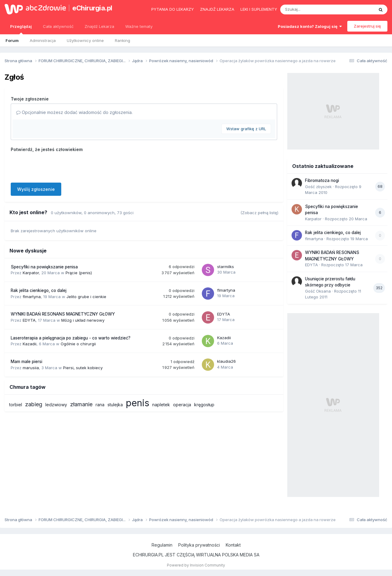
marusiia (31, 368)
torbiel (16, 405)
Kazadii (30, 344)
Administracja (43, 40)
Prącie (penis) (79, 273)
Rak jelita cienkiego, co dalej (39, 290)
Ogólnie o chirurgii (78, 344)
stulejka (115, 405)
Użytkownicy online (85, 40)
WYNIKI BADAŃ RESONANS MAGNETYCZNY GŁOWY (63, 314)
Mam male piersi (26, 362)
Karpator (31, 273)
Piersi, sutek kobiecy (83, 368)
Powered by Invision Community (196, 565)
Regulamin (162, 545)
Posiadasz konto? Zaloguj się (310, 26)
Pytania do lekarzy (173, 9)
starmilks (226, 267)
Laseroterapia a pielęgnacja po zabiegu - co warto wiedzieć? (71, 338)
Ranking (123, 40)
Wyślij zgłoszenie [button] (36, 189)
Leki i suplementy (259, 9)
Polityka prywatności (199, 545)
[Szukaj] (312, 9)
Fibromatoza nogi (322, 180)
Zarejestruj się (367, 26)
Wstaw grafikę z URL (246, 129)
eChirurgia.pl (92, 8)
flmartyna (32, 297)
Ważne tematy (139, 26)
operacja (182, 405)
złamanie (81, 404)
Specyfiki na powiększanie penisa (44, 267)
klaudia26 (226, 361)
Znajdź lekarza (217, 9)
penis (138, 403)
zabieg (34, 404)
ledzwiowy (56, 405)
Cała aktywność (58, 26)
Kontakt (233, 545)
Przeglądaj (21, 29)
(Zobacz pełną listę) (259, 213)
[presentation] (57, 166)
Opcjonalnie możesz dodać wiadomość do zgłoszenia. (74, 112)
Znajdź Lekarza (99, 26)
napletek (161, 405)
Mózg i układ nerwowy (83, 320)
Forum (12, 40)
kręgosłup (204, 405)
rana (100, 405)
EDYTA (29, 320)
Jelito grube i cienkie (86, 297)
